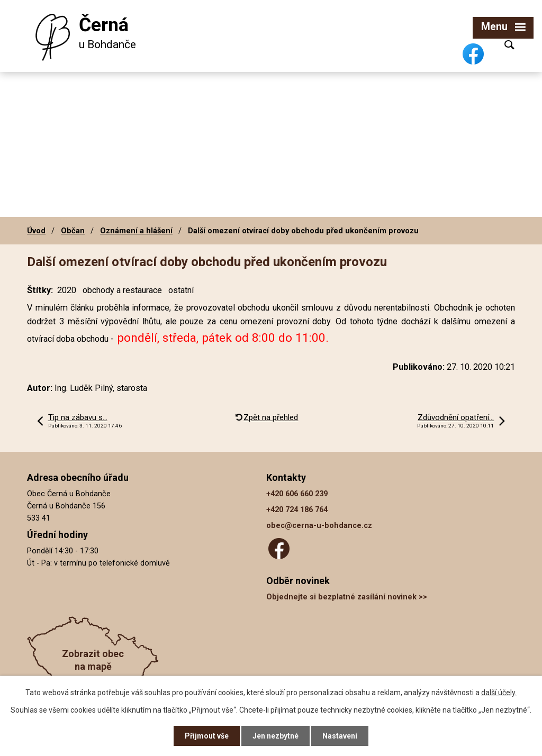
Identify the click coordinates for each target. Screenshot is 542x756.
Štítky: (40, 290)
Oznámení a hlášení (136, 231)
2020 (67, 290)
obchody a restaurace (122, 290)
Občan (73, 231)
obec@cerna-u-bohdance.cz (319, 526)
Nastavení (340, 736)
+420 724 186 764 (297, 510)
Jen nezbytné (275, 736)
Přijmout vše (207, 736)
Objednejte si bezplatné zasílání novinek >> (347, 597)
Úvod (36, 231)
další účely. (499, 693)
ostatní (181, 290)
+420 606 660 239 (297, 494)
